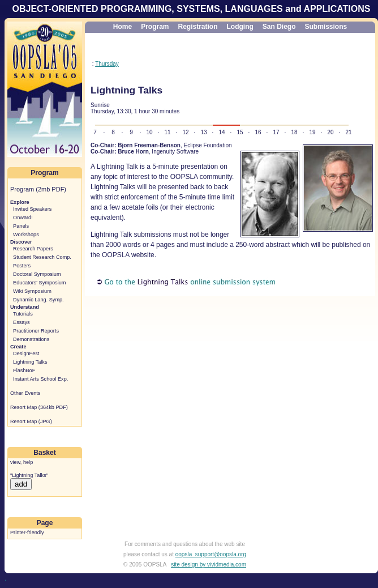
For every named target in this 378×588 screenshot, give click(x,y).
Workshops (26, 235)
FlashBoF (24, 370)
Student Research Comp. (42, 257)
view (15, 462)
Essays (22, 322)
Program (155, 27)
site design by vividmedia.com (209, 564)
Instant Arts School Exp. (40, 379)
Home (123, 27)
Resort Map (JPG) (31, 421)
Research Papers (33, 249)
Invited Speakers (32, 209)
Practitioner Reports (36, 331)
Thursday (107, 64)
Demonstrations (31, 339)
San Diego (279, 27)
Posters (22, 266)
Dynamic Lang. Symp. (38, 300)
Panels (21, 226)
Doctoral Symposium (37, 274)
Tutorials (23, 314)
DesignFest (26, 353)
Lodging (240, 27)
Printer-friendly (27, 532)
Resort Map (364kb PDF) (39, 407)
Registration (197, 27)
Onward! (23, 218)
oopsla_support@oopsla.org (211, 554)
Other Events (25, 393)
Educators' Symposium (39, 283)
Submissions (326, 27)
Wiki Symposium (32, 291)
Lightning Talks (30, 362)
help (28, 462)
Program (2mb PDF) (38, 189)
